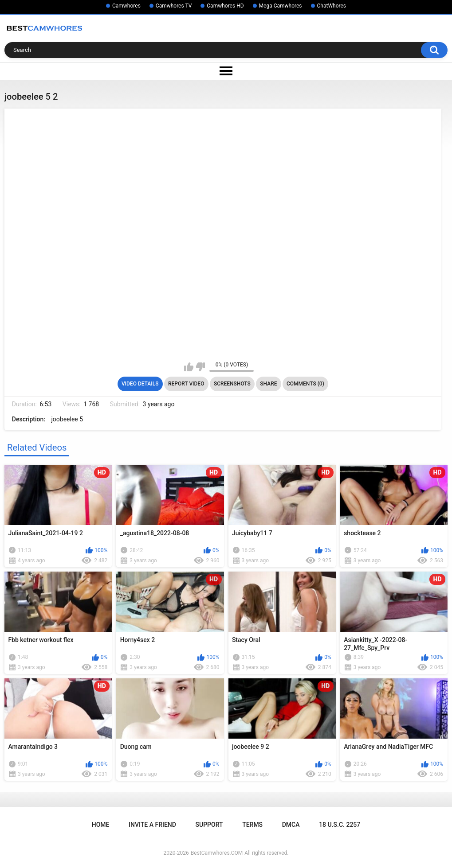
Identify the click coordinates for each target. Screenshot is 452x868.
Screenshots (232, 384)
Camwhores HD (225, 6)
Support (209, 825)
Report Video (186, 384)
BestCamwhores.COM (217, 853)
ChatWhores (332, 6)
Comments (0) (305, 384)
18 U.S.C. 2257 (340, 825)
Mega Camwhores (281, 6)
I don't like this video (200, 367)
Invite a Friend (152, 825)
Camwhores (126, 6)
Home (101, 825)
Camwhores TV (174, 6)
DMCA (291, 825)
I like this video (189, 367)
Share (268, 384)
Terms (252, 825)
